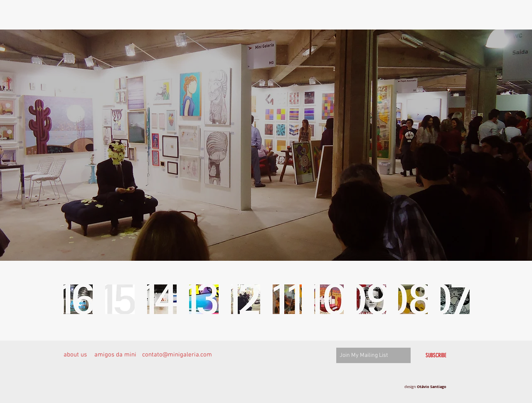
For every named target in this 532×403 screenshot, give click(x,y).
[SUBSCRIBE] (436, 355)
